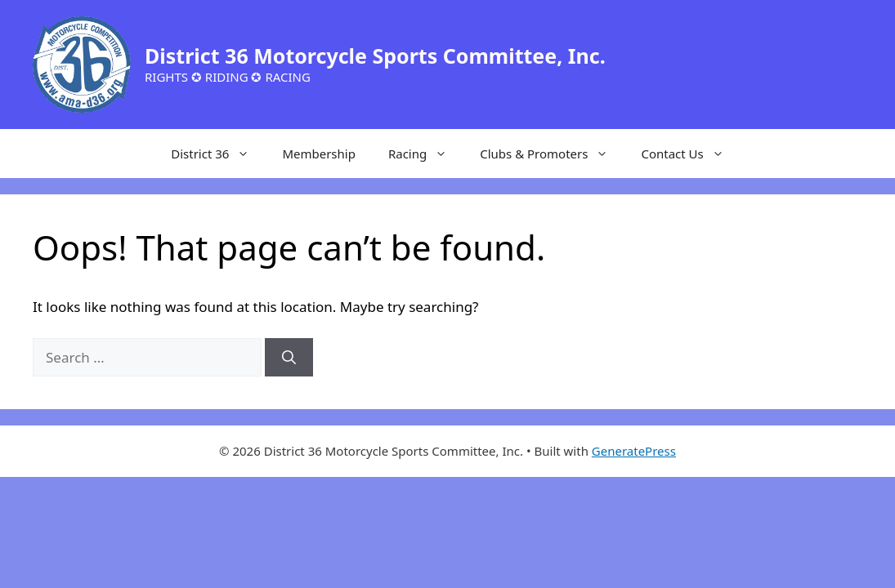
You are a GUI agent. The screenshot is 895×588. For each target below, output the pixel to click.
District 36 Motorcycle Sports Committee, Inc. (375, 56)
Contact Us (690, 154)
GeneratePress (634, 451)
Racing (426, 154)
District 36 (218, 154)
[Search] (289, 358)
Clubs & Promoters (552, 154)
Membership (319, 154)
